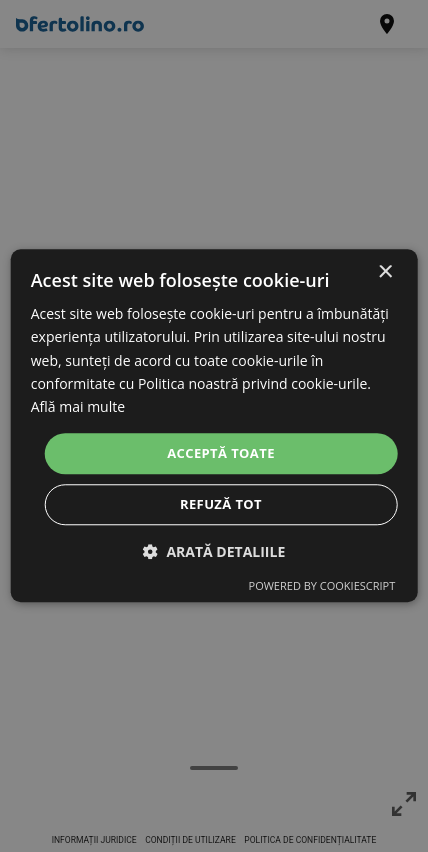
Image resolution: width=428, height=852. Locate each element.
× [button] (384, 272)
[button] (214, 552)
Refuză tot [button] (221, 505)
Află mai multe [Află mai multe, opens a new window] (78, 406)
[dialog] (214, 425)
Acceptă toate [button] (221, 453)
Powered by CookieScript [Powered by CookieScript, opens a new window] (322, 586)
